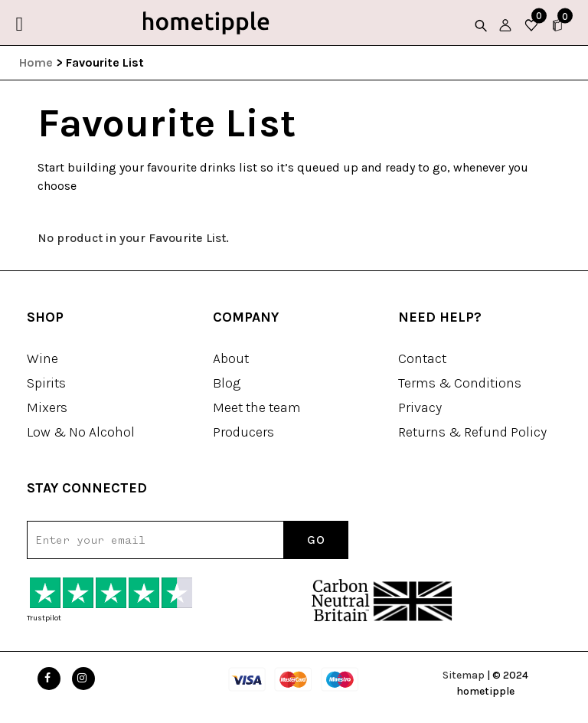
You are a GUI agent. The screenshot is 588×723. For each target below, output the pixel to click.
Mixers (47, 407)
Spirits (46, 383)
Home (36, 62)
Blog (227, 383)
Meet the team (257, 407)
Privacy (420, 407)
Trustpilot (44, 618)
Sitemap (464, 675)
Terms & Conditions (460, 383)
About (231, 358)
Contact (422, 358)
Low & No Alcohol (81, 432)
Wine (42, 358)
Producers (243, 432)
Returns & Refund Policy (472, 432)
